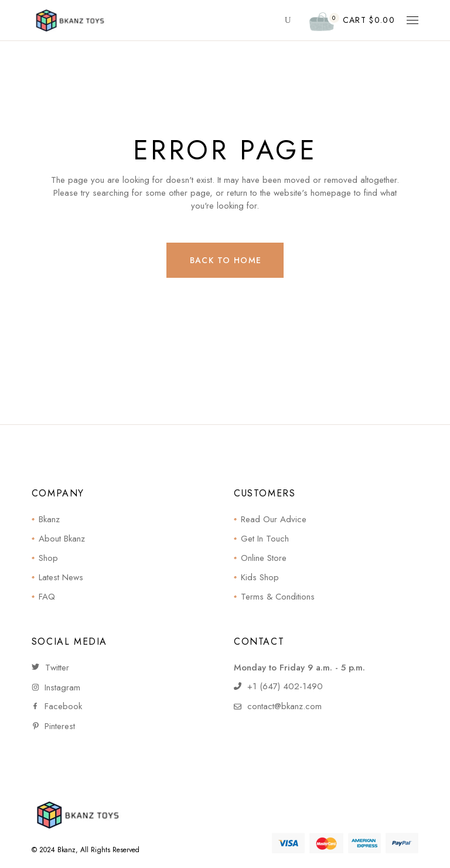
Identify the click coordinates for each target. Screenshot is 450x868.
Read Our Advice (274, 519)
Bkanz (49, 519)
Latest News (61, 577)
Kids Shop (260, 577)
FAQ (47, 597)
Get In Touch (265, 539)
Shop (48, 558)
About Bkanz (62, 539)
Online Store (264, 558)
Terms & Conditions (278, 597)
